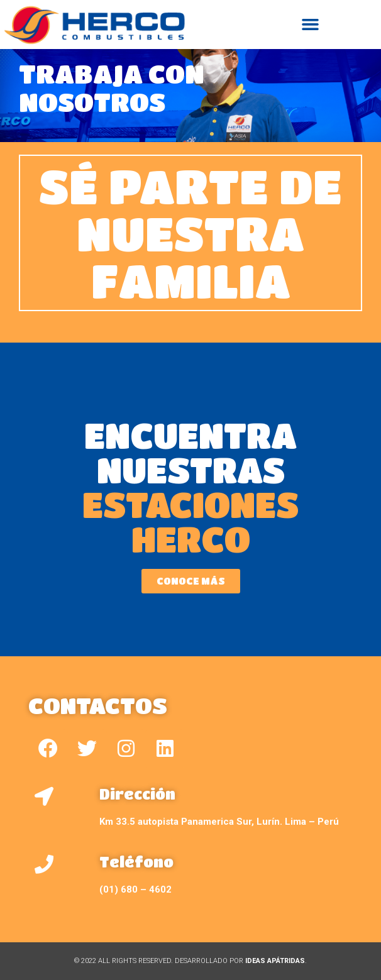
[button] (311, 25)
